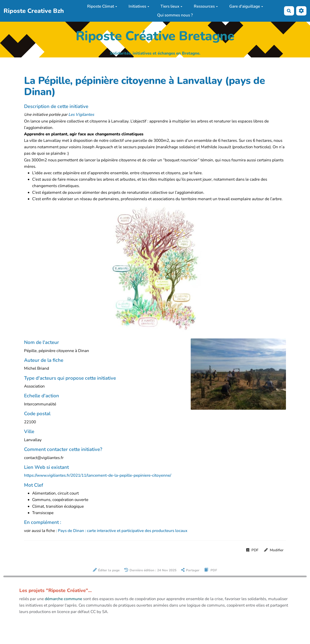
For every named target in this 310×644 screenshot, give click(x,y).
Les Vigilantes (81, 115)
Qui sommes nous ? (175, 15)
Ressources (206, 6)
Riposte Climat (102, 6)
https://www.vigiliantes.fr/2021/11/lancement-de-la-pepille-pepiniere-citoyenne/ (98, 475)
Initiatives (139, 6)
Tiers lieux (171, 6)
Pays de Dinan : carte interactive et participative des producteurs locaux (123, 531)
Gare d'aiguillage (246, 6)
